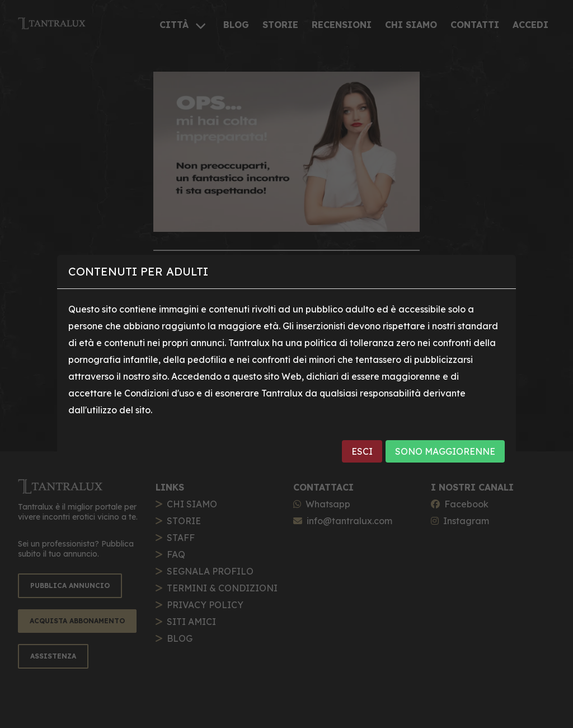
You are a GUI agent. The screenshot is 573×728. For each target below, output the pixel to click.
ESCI (362, 451)
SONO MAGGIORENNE (445, 451)
